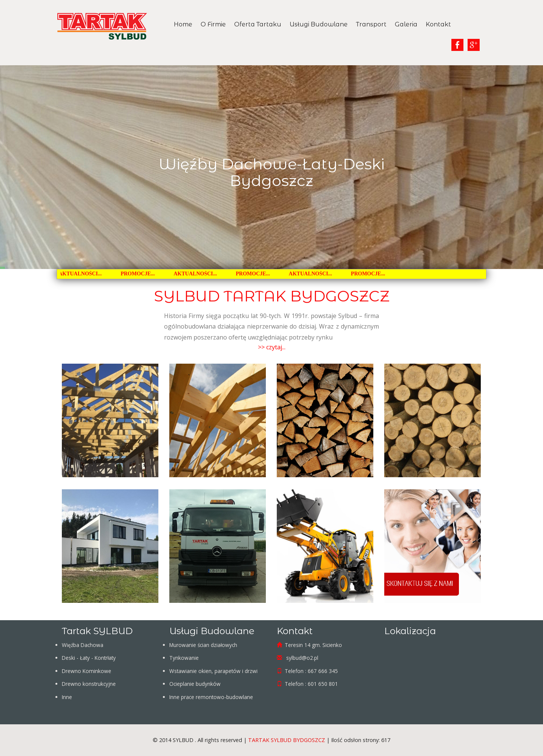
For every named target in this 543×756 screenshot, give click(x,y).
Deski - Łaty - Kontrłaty (89, 658)
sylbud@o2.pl (301, 658)
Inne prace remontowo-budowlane (211, 697)
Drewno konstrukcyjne (89, 684)
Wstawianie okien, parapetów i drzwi (213, 671)
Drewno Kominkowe (87, 671)
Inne (67, 697)
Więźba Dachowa (83, 645)
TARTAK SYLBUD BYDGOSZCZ (287, 740)
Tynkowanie (184, 658)
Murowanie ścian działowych (203, 645)
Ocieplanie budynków (195, 684)
